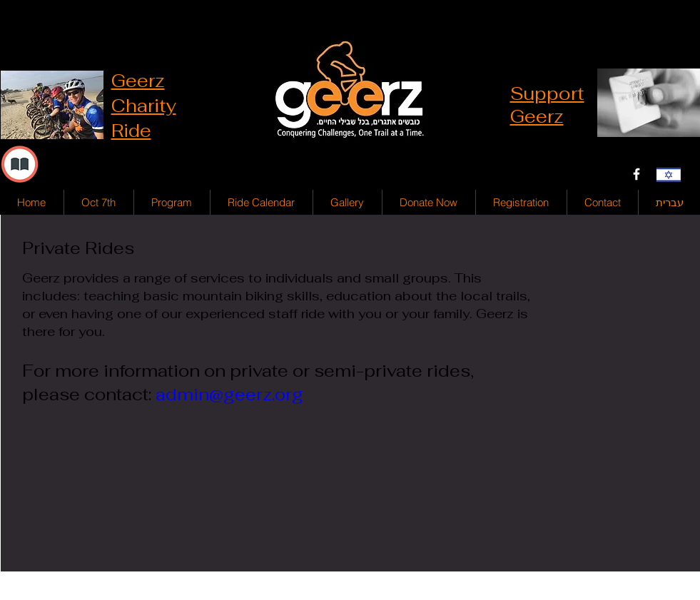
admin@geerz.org (229, 394)
